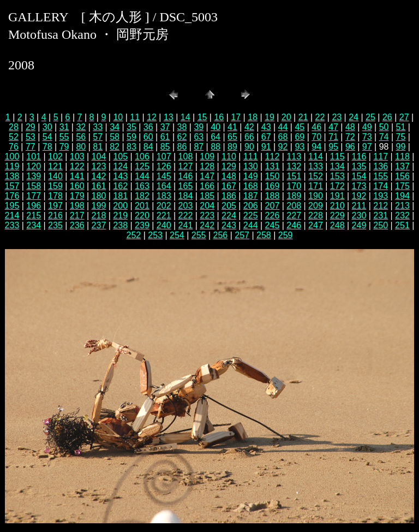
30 (47, 127)
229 (337, 215)
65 (232, 137)
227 (294, 215)
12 (152, 117)
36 (148, 127)
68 (283, 137)
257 (242, 235)
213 (402, 206)
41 (232, 127)
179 (77, 196)
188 (273, 196)
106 (142, 156)
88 (216, 147)
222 (186, 215)
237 (99, 225)
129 (229, 166)
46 (316, 127)
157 (12, 186)
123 (99, 166)
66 (249, 137)
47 (333, 127)
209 (316, 206)
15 (202, 117)
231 (381, 215)
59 (131, 137)
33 (98, 127)
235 (55, 225)
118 (402, 156)
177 (34, 196)
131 (273, 166)
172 (337, 186)
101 (34, 156)
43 (266, 127)
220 (142, 215)
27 (404, 117)
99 (401, 147)
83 (131, 147)
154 (359, 176)
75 (401, 137)
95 (333, 147)
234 (34, 225)
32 (81, 127)
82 (115, 147)
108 (186, 156)
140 (55, 176)
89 (232, 147)
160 (77, 186)
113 (294, 156)
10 (118, 117)
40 (216, 127)
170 (294, 186)
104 (99, 156)
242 (207, 225)
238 (120, 225)
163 (142, 186)
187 (251, 196)
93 (300, 147)
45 (300, 127)
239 (142, 225)
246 (294, 225)
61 (165, 137)
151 (294, 176)
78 (47, 147)
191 (337, 196)
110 (229, 156)
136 (381, 166)
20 (286, 117)
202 (164, 206)
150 (273, 176)
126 (164, 166)
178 (55, 196)
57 (98, 137)
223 (207, 215)
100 (12, 156)
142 (99, 176)
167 (229, 186)
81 (98, 147)
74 (384, 137)
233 (12, 225)
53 (31, 137)
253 (155, 235)
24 (354, 117)
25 (370, 117)
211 (359, 206)
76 (14, 147)
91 (266, 147)
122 (77, 166)
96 (350, 147)
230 (359, 215)
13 (169, 117)
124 (120, 166)
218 (99, 215)
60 (148, 137)
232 (402, 215)
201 (142, 206)
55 (64, 137)
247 (316, 225)
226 (273, 215)
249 (359, 225)
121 (55, 166)
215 (34, 215)
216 (55, 215)
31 (64, 127)
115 (337, 156)
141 (77, 176)
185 (207, 196)
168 (251, 186)
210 (337, 206)
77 (31, 147)
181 (120, 196)
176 (12, 196)
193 (381, 196)
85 (165, 147)
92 (283, 147)
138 (12, 176)
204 (207, 206)
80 (81, 147)
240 (164, 225)
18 (253, 117)
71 (333, 137)
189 (294, 196)
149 (251, 176)
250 (381, 225)
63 (199, 137)
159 (55, 186)
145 (164, 176)
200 (120, 206)
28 (14, 127)
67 (266, 137)
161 (99, 186)
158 (34, 186)
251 (402, 225)
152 (316, 176)
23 (337, 117)
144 (142, 176)
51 (401, 127)
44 (283, 127)
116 (359, 156)
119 (12, 166)
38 (182, 127)
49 (367, 127)
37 (165, 127)
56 (81, 137)
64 (216, 137)
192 (359, 196)
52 (14, 137)
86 (182, 147)
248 (337, 225)
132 (294, 166)
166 (207, 186)
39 (199, 127)
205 (229, 206)
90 (249, 147)
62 (182, 137)
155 (381, 176)
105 (120, 156)
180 (99, 196)
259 (286, 235)
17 (236, 117)
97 (367, 147)
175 (402, 186)
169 (273, 186)
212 (381, 206)
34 (115, 127)
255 (199, 235)
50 (384, 127)
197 (55, 206)
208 (294, 206)
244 (251, 225)
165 (186, 186)
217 (77, 215)
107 (164, 156)
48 (350, 127)
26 (387, 117)
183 (164, 196)
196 (34, 206)
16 (219, 117)
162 (120, 186)
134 (337, 166)
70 (316, 137)
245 (273, 225)
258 (264, 235)
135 (359, 166)
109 (207, 156)
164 (164, 186)
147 (207, 176)
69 (300, 137)
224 (229, 215)
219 (120, 215)
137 (402, 166)
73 (367, 137)
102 (55, 156)
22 (320, 117)
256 (221, 235)
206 (251, 206)
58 (115, 137)
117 (381, 156)
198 (77, 206)
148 (229, 176)
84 (148, 147)
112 (273, 156)
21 (303, 117)
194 (402, 196)
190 (316, 196)
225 (251, 215)
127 (186, 166)
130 (251, 166)
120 (34, 166)
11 (135, 117)
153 (337, 176)
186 (229, 196)
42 (249, 127)
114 (316, 156)
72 (350, 137)
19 (270, 117)
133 (316, 166)
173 (359, 186)
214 (12, 215)
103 (77, 156)
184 (186, 196)
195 (12, 206)
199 (99, 206)
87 (199, 147)
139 (34, 176)
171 (316, 186)
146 (186, 176)
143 (120, 176)
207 (273, 206)
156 (402, 176)
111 (251, 156)
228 (316, 215)
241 (186, 225)
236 (77, 225)
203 (186, 206)
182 (142, 196)
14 (185, 117)
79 (64, 147)
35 (131, 127)
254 (177, 235)
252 (134, 235)
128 (207, 166)
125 (142, 166)
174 (381, 186)
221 (164, 215)
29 (31, 127)
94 (316, 147)
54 (47, 137)
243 (229, 225)
